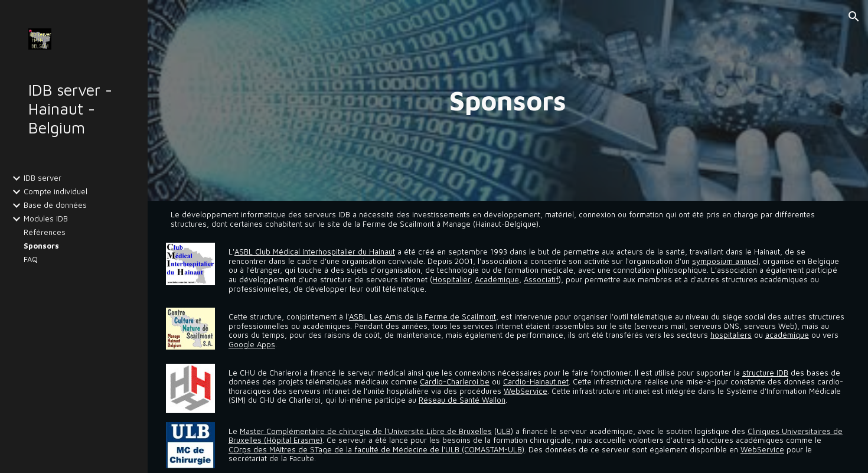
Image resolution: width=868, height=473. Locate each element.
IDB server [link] (43, 178)
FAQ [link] (31, 260)
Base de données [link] (55, 205)
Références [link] (45, 232)
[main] (508, 100)
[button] (854, 17)
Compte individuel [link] (56, 192)
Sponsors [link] (41, 246)
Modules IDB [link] (46, 219)
